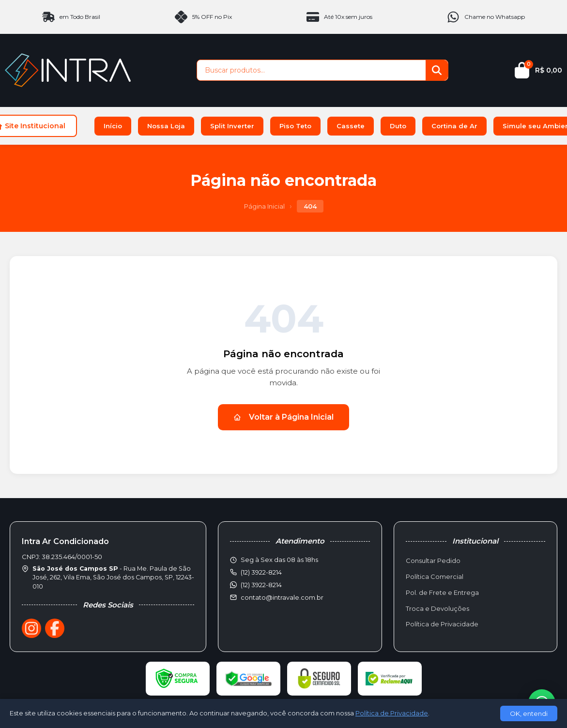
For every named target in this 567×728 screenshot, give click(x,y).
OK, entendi (529, 713)
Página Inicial (264, 206)
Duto (398, 126)
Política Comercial (435, 576)
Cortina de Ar (454, 126)
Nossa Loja (166, 126)
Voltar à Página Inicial (283, 417)
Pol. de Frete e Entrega (442, 592)
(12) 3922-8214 (261, 585)
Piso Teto (295, 126)
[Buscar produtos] (311, 70)
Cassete (351, 126)
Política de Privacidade (442, 624)
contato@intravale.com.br (282, 597)
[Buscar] (437, 70)
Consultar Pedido (433, 561)
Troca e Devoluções (437, 608)
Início (113, 126)
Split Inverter (232, 126)
